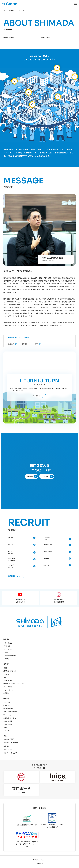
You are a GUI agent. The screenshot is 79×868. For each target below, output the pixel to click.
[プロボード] (21, 790)
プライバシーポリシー (39, 860)
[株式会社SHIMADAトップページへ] (9, 4)
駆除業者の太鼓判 (11, 656)
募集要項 (30, 477)
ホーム (4, 10)
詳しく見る (36, 396)
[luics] (58, 777)
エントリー (45, 477)
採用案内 (12, 10)
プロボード (9, 659)
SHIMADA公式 (20, 601)
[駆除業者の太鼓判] (21, 777)
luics (7, 653)
